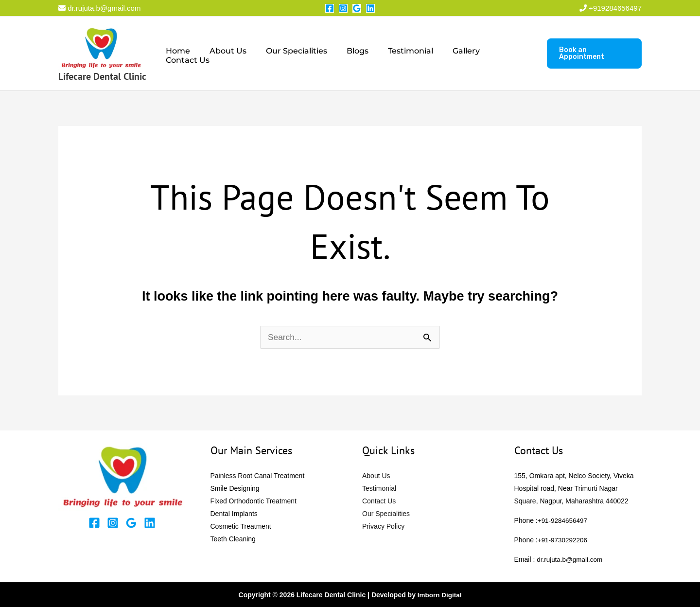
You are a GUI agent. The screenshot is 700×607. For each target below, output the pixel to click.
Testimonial (401, 54)
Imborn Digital (439, 595)
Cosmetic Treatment (241, 526)
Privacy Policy (383, 526)
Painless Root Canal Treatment (258, 476)
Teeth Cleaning (233, 539)
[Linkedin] (370, 8)
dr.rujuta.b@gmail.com (99, 8)
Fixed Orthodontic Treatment (254, 501)
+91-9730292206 (563, 540)
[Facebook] (330, 8)
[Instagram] (343, 8)
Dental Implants (234, 514)
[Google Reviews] (357, 8)
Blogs (352, 54)
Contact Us (504, 54)
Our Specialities (295, 54)
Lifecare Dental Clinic (102, 76)
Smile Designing (235, 488)
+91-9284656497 (563, 520)
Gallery (453, 54)
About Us (230, 54)
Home (184, 54)
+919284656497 (615, 8)
